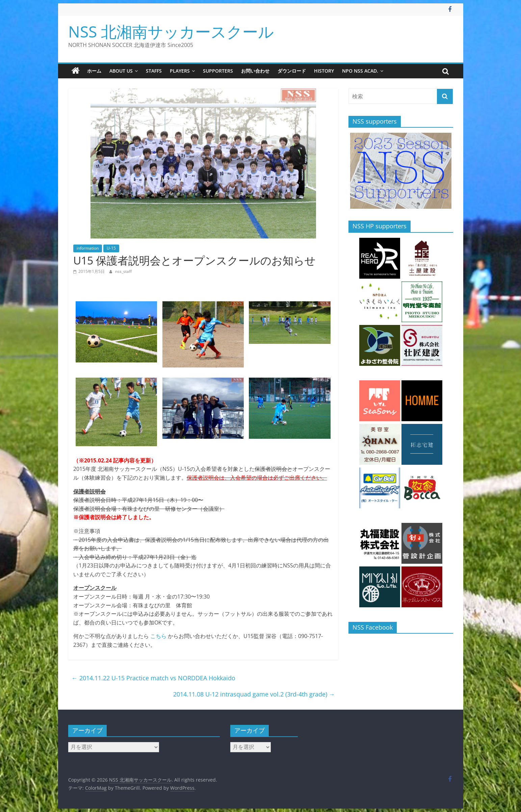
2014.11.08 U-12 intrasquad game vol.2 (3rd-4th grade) (254, 694)
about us (121, 71)
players (180, 71)
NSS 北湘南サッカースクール (171, 31)
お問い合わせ (255, 71)
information (88, 248)
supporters (218, 71)
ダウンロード (292, 71)
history (324, 71)
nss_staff (123, 271)
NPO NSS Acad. (360, 71)
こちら (158, 636)
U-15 (111, 248)
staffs (154, 71)
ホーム (94, 71)
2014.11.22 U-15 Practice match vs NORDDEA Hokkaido (153, 678)
